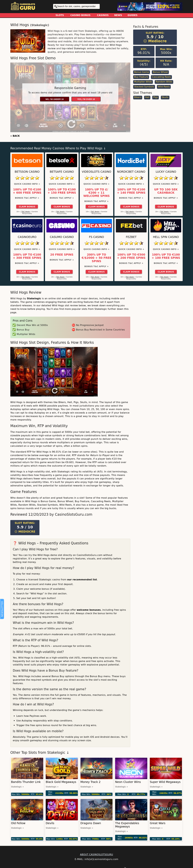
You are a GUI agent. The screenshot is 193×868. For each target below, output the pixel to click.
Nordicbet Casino (131, 172)
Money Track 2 (91, 782)
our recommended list (82, 580)
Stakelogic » (17, 787)
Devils (50, 823)
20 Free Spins (62, 255)
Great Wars (158, 823)
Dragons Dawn (91, 823)
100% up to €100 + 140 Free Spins (131, 191)
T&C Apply (26, 212)
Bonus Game (141, 72)
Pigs (156, 97)
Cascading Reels (161, 77)
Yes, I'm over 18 (86, 99)
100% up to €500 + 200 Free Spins (131, 256)
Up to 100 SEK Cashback (166, 191)
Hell (147, 97)
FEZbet (131, 237)
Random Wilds (164, 82)
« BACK (15, 136)
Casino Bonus (80, 15)
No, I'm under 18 (55, 99)
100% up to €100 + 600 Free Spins (27, 191)
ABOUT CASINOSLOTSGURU (96, 855)
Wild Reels (164, 87)
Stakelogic (40, 25)
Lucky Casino (166, 172)
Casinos (103, 15)
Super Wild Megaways (165, 782)
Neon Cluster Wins (128, 782)
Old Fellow (18, 823)
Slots (60, 15)
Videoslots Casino (96, 172)
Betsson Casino (27, 172)
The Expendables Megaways (127, 825)
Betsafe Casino (62, 172)
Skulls (165, 97)
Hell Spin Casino (166, 237)
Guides (133, 15)
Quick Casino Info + (27, 184)
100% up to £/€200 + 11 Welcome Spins (97, 193)
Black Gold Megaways (61, 782)
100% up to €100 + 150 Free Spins (62, 191)
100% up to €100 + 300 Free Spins (27, 256)
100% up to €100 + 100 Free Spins (166, 256)
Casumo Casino (62, 237)
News (118, 15)
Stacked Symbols (144, 87)
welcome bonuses (89, 610)
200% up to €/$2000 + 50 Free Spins (96, 258)
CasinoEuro (27, 237)
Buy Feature (141, 77)
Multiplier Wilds (143, 82)
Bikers (138, 97)
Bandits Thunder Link (26, 782)
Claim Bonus (27, 207)
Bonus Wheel (160, 72)
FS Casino (97, 237)
